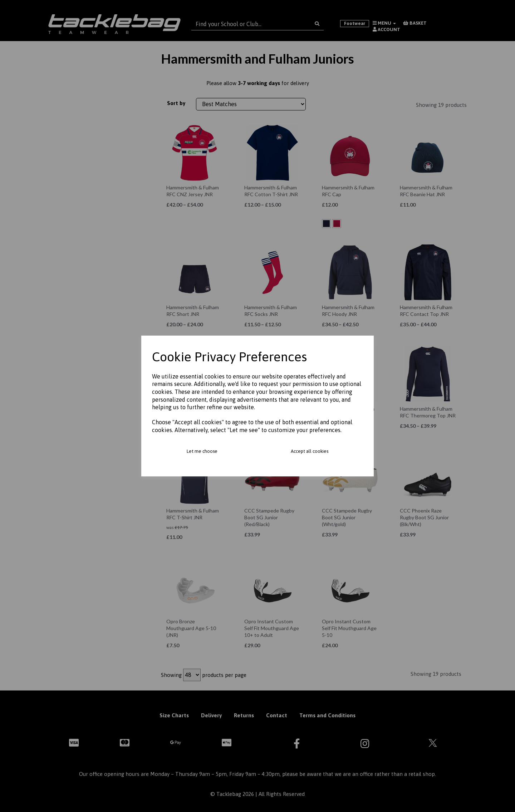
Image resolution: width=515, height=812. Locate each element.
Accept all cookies (310, 451)
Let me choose (202, 451)
